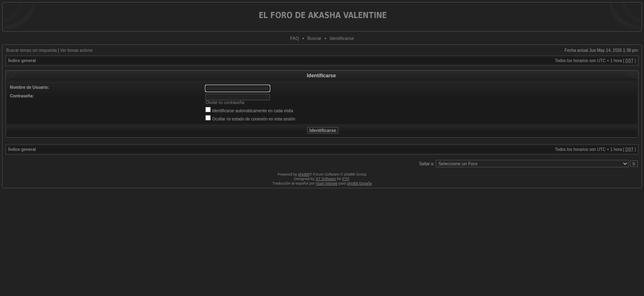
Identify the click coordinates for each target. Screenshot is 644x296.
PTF (345, 179)
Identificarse (342, 38)
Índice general (22, 61)
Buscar (314, 38)
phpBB (304, 174)
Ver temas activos (77, 50)
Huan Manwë (327, 183)
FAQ (294, 38)
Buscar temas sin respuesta (31, 50)
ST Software (326, 179)
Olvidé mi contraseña (225, 103)
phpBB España (359, 183)
